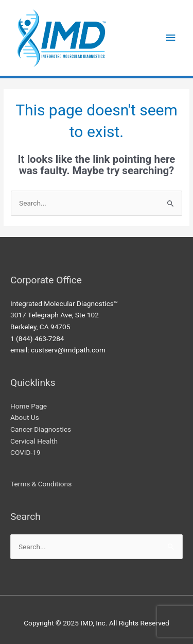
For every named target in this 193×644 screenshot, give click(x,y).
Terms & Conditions (41, 484)
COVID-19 (25, 452)
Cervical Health (34, 441)
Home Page (29, 406)
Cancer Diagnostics (41, 429)
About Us (25, 417)
